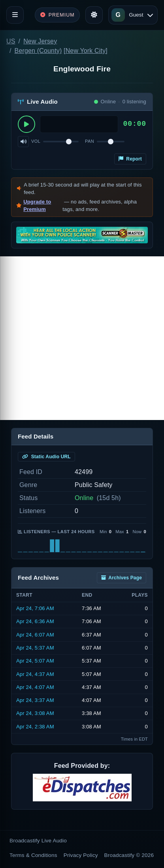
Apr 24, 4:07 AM (35, 687)
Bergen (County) (38, 51)
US (11, 41)
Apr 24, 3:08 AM (35, 713)
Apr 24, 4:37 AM (35, 674)
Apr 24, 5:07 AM (35, 661)
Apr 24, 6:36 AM (35, 621)
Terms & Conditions (33, 855)
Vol (36, 141)
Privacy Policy (81, 855)
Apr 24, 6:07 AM (35, 635)
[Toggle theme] (94, 15)
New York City (86, 51)
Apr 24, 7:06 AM (35, 608)
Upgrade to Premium (37, 206)
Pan (90, 141)
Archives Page (122, 578)
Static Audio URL (46, 457)
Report (130, 159)
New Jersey (40, 41)
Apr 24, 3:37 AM (35, 700)
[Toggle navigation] (15, 15)
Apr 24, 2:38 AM (35, 727)
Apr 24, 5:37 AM (35, 648)
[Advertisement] (82, 338)
